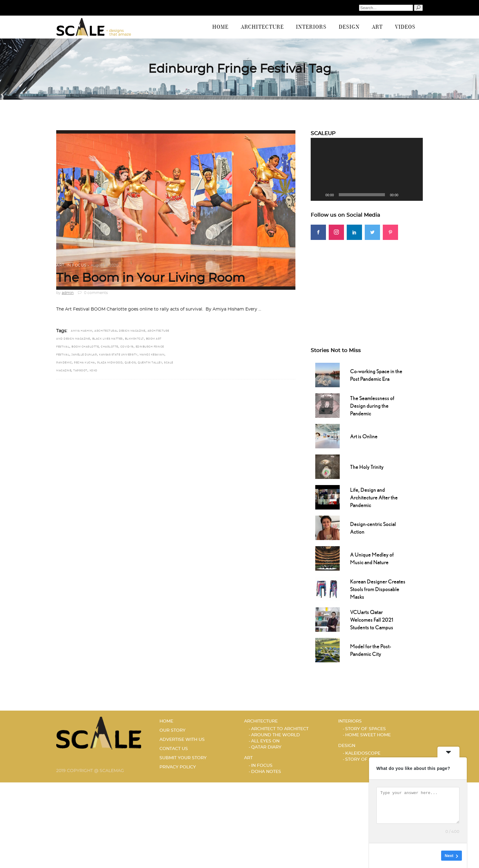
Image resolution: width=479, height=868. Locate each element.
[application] (367, 169)
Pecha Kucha (84, 363)
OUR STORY (172, 730)
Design (347, 746)
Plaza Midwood (110, 363)
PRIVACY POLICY (178, 767)
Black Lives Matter (108, 339)
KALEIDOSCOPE (363, 753)
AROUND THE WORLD (276, 735)
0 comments (93, 293)
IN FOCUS (77, 265)
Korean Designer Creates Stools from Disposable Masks (378, 589)
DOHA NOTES (266, 772)
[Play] (319, 195)
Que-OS (130, 363)
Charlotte (110, 347)
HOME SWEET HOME (368, 735)
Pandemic (64, 363)
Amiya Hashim (82, 331)
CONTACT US (174, 749)
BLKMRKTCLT (134, 339)
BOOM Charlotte (85, 347)
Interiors (350, 721)
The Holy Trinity (367, 467)
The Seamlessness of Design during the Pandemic (372, 406)
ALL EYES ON (265, 741)
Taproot (80, 371)
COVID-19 (127, 347)
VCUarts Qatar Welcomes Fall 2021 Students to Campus (372, 620)
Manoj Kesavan (152, 355)
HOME (166, 721)
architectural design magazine (120, 331)
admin (68, 293)
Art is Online (364, 436)
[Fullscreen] (415, 195)
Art (60, 265)
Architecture (261, 721)
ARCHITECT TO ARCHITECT (280, 729)
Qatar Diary (266, 747)
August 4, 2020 (105, 265)
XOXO (93, 371)
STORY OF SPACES (366, 729)
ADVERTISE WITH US (182, 740)
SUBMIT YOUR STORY (183, 758)
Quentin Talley (150, 363)
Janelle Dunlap (84, 355)
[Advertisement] (367, 283)
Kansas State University (118, 355)
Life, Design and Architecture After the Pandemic (374, 497)
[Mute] (405, 195)
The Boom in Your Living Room (151, 278)
